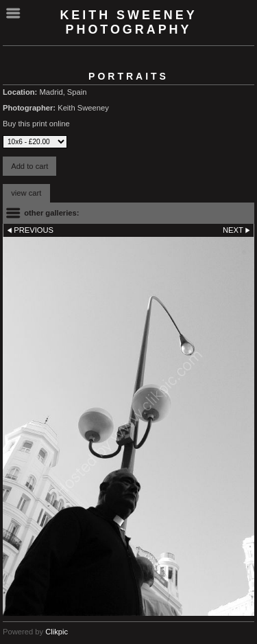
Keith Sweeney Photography (128, 22)
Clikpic (57, 632)
